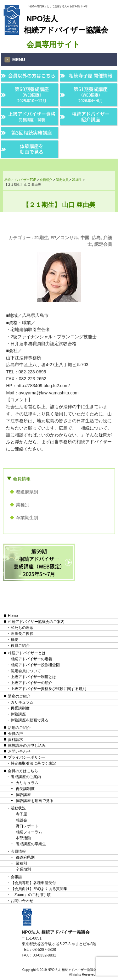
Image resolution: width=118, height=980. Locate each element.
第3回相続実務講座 (32, 133)
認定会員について (26, 671)
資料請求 (15, 740)
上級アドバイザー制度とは (33, 677)
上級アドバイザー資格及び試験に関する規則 (48, 689)
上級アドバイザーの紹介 (31, 683)
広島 (96, 238)
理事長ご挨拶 (22, 634)
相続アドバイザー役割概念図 (35, 665)
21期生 (41, 238)
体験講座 (18, 714)
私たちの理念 (22, 628)
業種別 (23, 505)
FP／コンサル (64, 238)
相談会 (21, 820)
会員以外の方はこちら (32, 76)
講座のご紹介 (19, 696)
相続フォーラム (29, 832)
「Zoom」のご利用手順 (31, 895)
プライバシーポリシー (27, 757)
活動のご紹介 (19, 728)
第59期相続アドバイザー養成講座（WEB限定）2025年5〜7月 (39, 562)
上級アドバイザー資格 (32, 116)
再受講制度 (20, 708)
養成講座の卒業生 (31, 844)
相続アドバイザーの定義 (31, 659)
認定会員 (103, 244)
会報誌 (16, 877)
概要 (14, 640)
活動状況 (18, 808)
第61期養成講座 (91, 95)
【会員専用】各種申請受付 (33, 883)
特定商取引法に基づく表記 (33, 763)
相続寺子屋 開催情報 (91, 76)
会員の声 (15, 734)
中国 (85, 238)
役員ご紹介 (20, 645)
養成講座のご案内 (26, 777)
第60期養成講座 (32, 95)
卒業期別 (23, 869)
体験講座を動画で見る (32, 149)
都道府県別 (27, 492)
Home (13, 616)
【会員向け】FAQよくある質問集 (39, 889)
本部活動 (23, 838)
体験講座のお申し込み (27, 746)
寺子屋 (21, 814)
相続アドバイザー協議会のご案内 (36, 622)
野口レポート (27, 826)
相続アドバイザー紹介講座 (91, 117)
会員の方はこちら (23, 771)
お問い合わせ (19, 751)
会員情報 (22, 479)
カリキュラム (22, 702)
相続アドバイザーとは (27, 653)
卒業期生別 (27, 518)
